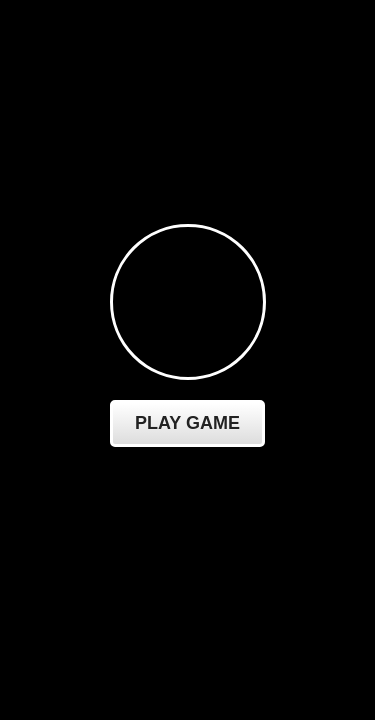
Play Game (187, 423)
